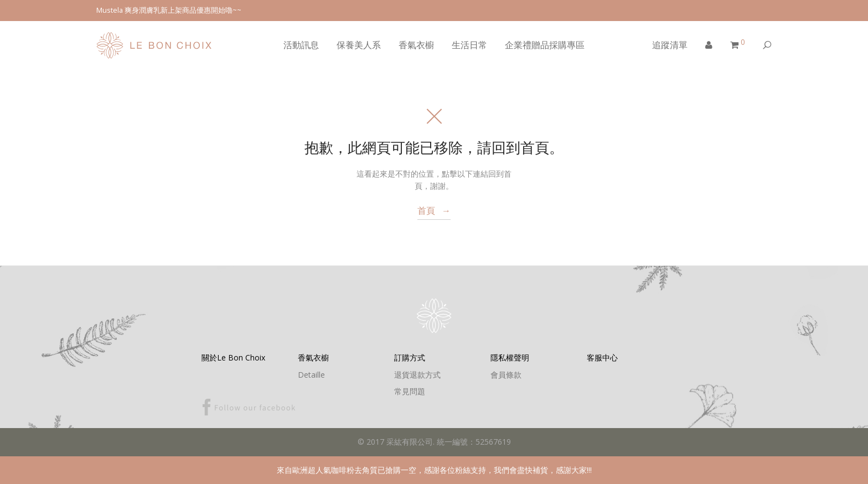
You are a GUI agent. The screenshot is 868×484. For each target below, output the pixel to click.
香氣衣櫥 (416, 45)
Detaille (311, 375)
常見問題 (410, 391)
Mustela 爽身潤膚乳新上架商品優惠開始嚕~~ (169, 10)
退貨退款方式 (417, 375)
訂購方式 (410, 357)
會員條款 (506, 375)
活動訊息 (301, 45)
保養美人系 (359, 45)
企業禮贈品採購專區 (545, 45)
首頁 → (434, 210)
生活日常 (469, 45)
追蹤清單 (670, 45)
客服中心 (602, 357)
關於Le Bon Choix (233, 357)
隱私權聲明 (510, 357)
